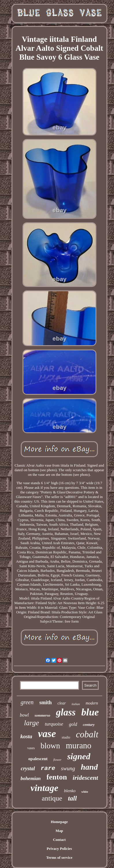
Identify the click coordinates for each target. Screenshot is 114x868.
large (31, 723)
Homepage (59, 822)
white (85, 792)
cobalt (87, 734)
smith (45, 702)
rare (48, 768)
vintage (44, 788)
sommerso (42, 715)
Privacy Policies (59, 849)
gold (73, 724)
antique (52, 798)
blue (90, 712)
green (27, 702)
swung (68, 768)
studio (66, 737)
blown (50, 746)
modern (92, 703)
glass (66, 712)
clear (62, 703)
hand (89, 767)
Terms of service (59, 857)
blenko (70, 791)
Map (59, 831)
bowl (24, 715)
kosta (26, 736)
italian (76, 704)
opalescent (38, 759)
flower (57, 760)
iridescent (85, 778)
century (89, 725)
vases (31, 748)
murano (79, 745)
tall (72, 798)
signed (79, 756)
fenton (57, 777)
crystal (28, 769)
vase (47, 734)
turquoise (54, 724)
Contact (59, 840)
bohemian (31, 778)
